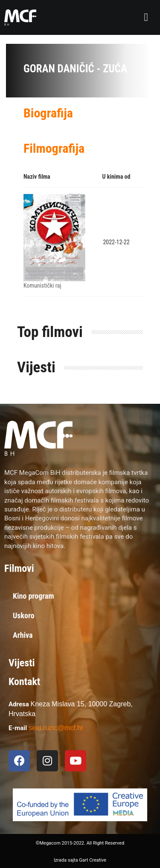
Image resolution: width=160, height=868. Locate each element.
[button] (146, 17)
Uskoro (24, 615)
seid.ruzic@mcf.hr (56, 728)
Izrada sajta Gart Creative (80, 860)
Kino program (33, 596)
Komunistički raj (42, 286)
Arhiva (23, 635)
